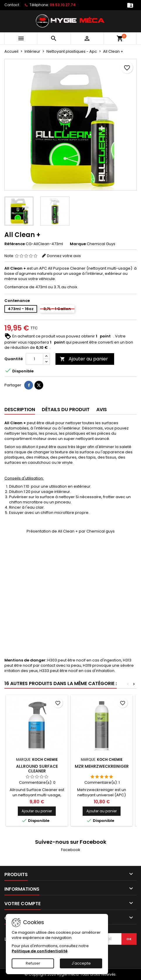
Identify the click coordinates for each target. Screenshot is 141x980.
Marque (78, 244)
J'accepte (81, 963)
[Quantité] (34, 359)
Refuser (33, 963)
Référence (15, 244)
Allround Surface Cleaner (37, 769)
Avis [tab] (102, 409)
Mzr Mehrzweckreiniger (102, 766)
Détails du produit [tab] (66, 409)
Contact (12, 5)
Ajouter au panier (84, 359)
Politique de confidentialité (40, 951)
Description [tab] (20, 409)
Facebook (71, 850)
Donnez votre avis (64, 256)
